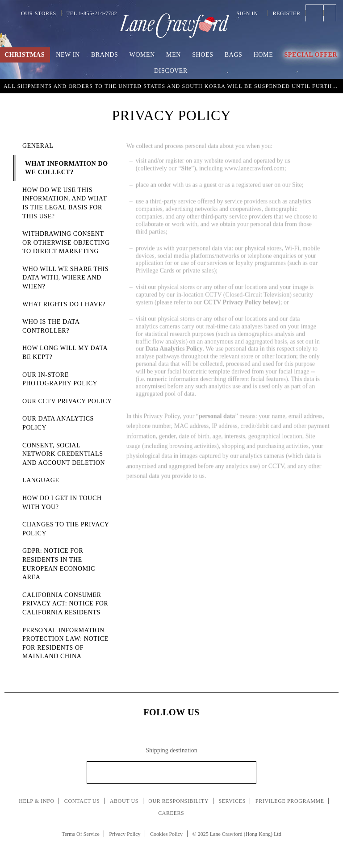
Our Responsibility (178, 801)
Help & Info (37, 801)
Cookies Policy (166, 834)
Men (174, 55)
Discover (171, 71)
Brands (105, 55)
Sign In (250, 13)
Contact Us (82, 801)
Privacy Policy (125, 834)
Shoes (203, 55)
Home (264, 55)
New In (68, 55)
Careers (171, 813)
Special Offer (311, 55)
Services (232, 801)
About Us (124, 801)
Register (286, 13)
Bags (234, 55)
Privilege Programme (290, 801)
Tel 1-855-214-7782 (92, 13)
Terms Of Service (80, 834)
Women (142, 55)
